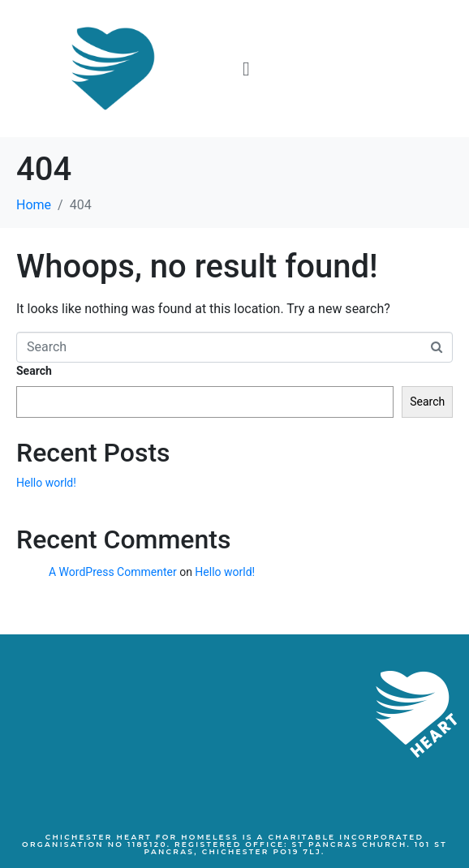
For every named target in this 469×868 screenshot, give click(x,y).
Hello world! (46, 483)
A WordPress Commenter (113, 572)
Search (34, 371)
